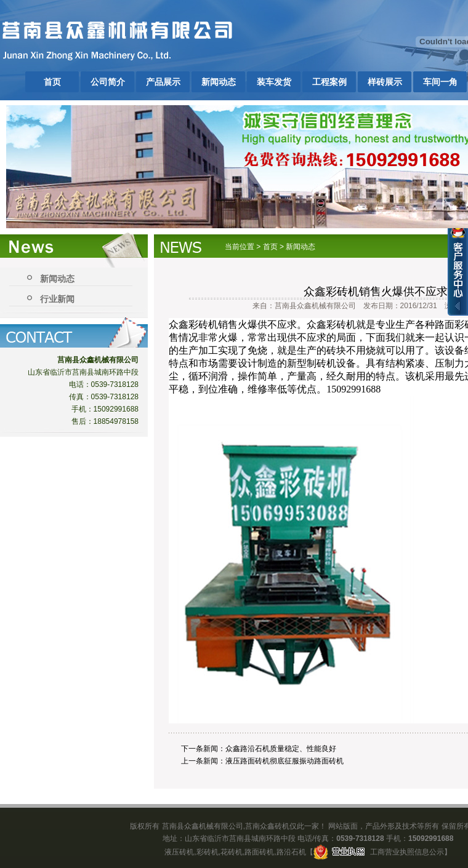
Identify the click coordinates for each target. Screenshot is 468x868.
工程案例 (329, 82)
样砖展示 (385, 82)
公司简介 (108, 82)
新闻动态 (219, 82)
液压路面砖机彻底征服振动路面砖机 (284, 761)
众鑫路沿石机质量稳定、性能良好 (281, 749)
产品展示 (163, 82)
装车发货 (274, 82)
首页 (52, 82)
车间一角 (440, 82)
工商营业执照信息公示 (379, 852)
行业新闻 (57, 299)
